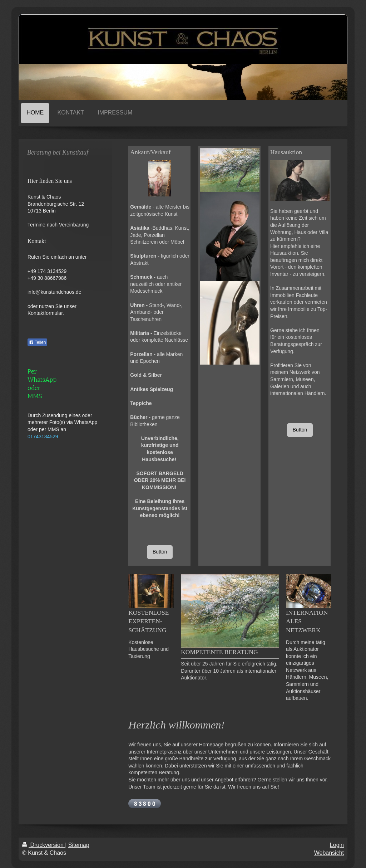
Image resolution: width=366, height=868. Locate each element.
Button (160, 552)
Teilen (37, 342)
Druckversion (44, 845)
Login (337, 845)
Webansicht (329, 853)
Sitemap (79, 845)
